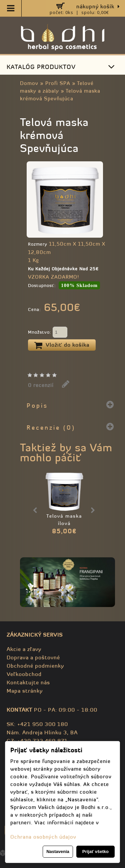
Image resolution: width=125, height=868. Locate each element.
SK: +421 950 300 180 (37, 724)
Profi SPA (58, 83)
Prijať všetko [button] (95, 851)
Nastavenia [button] (58, 851)
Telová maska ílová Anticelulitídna (64, 523)
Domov (29, 83)
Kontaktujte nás (28, 682)
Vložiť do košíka (62, 345)
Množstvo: (48, 333)
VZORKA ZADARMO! (53, 277)
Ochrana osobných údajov (43, 837)
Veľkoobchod (24, 674)
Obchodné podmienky (35, 666)
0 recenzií (41, 385)
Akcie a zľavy (24, 649)
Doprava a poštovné (33, 657)
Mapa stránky (25, 691)
